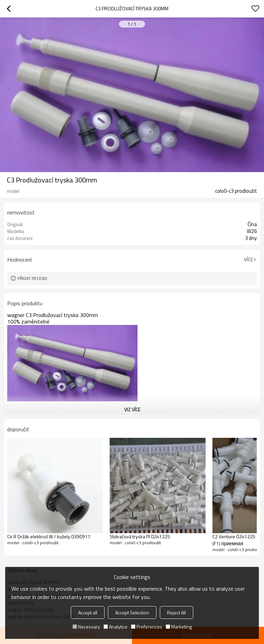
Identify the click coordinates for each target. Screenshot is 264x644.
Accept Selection (132, 613)
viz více (132, 409)
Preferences (147, 627)
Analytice (115, 627)
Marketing (179, 627)
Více (249, 260)
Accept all (88, 613)
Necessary (86, 627)
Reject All (177, 613)
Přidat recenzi (32, 278)
